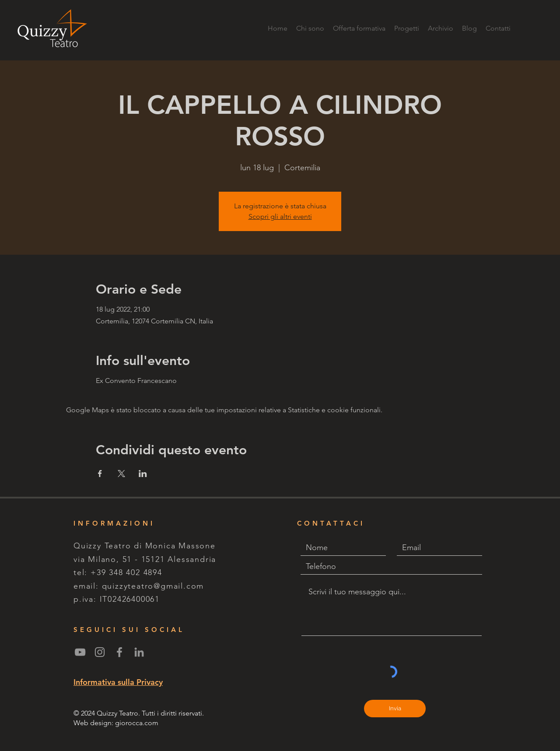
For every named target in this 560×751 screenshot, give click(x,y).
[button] (407, 28)
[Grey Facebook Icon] (119, 652)
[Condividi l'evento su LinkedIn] (143, 474)
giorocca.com (137, 723)
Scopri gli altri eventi (280, 216)
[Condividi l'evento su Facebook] (100, 474)
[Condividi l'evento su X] (121, 474)
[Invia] (395, 709)
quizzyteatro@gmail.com (153, 586)
